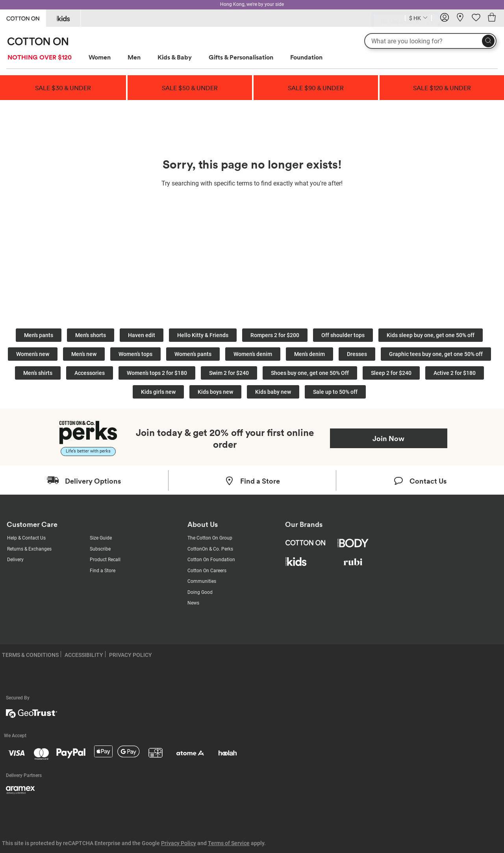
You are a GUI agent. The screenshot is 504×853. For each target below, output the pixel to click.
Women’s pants (193, 354)
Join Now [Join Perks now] (388, 438)
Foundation (306, 57)
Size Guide (101, 538)
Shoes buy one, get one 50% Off (310, 373)
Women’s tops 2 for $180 (157, 373)
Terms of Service (229, 843)
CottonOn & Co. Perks (210, 549)
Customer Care (32, 524)
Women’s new (33, 354)
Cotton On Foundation (211, 560)
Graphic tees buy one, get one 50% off (436, 354)
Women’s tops (135, 354)
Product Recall (105, 560)
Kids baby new (273, 392)
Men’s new (84, 354)
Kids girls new (158, 392)
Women (100, 57)
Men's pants (39, 335)
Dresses (357, 354)
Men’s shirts (38, 373)
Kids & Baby (175, 57)
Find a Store (103, 571)
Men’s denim (309, 354)
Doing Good (200, 592)
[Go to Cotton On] (23, 18)
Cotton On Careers (207, 571)
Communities (202, 581)
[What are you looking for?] (430, 41)
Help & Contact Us (26, 538)
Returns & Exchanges (29, 549)
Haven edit (142, 335)
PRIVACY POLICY (131, 655)
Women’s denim (253, 354)
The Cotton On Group (210, 538)
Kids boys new (215, 392)
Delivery (15, 560)
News (193, 603)
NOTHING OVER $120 (40, 57)
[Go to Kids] (63, 18)
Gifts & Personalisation (241, 57)
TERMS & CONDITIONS (30, 655)
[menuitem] (47, 57)
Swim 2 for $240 (229, 373)
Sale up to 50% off (335, 392)
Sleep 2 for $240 (391, 373)
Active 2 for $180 (455, 373)
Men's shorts (91, 335)
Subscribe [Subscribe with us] (100, 549)
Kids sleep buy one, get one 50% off (431, 335)
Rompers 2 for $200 (275, 335)
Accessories (90, 373)
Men (134, 57)
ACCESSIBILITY (84, 655)
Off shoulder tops (343, 335)
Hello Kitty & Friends (203, 335)
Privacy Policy (179, 843)
